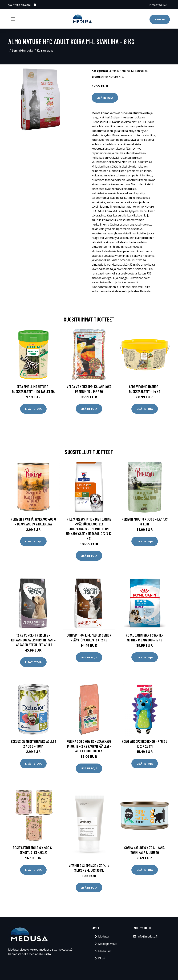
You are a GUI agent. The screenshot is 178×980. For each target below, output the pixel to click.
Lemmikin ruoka (23, 51)
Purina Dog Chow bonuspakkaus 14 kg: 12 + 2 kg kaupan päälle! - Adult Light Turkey (89, 746)
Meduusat (105, 951)
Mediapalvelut (107, 944)
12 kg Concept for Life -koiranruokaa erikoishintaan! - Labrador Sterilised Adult (33, 640)
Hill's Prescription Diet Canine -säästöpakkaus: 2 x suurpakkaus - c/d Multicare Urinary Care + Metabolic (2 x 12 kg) (89, 529)
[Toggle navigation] (13, 19)
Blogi (102, 958)
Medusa (103, 936)
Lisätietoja (105, 98)
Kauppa (160, 19)
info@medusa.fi (158, 5)
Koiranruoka (45, 51)
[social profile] (35, 5)
